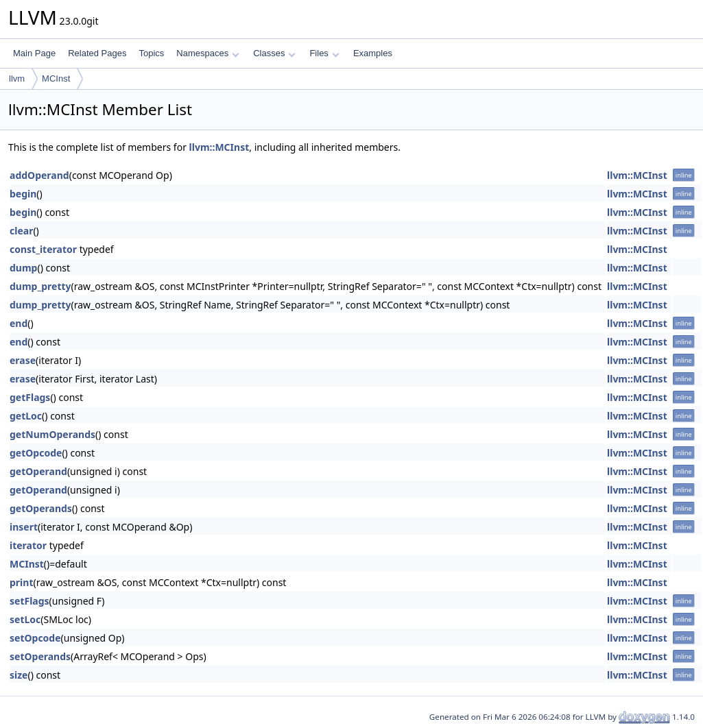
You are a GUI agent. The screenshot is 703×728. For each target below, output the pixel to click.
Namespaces (207, 53)
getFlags (30, 397)
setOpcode (35, 638)
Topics (151, 53)
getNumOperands (52, 434)
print (21, 582)
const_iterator (43, 249)
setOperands (40, 656)
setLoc (25, 619)
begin (23, 194)
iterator (28, 545)
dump (23, 268)
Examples (373, 53)
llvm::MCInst (219, 147)
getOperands (41, 508)
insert (24, 527)
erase (23, 360)
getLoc (26, 416)
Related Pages (97, 53)
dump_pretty (40, 286)
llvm (17, 78)
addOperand (39, 175)
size (19, 675)
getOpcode (36, 453)
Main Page (34, 53)
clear (21, 231)
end (19, 323)
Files (324, 53)
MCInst (56, 78)
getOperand (38, 471)
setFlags (29, 601)
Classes (274, 53)
